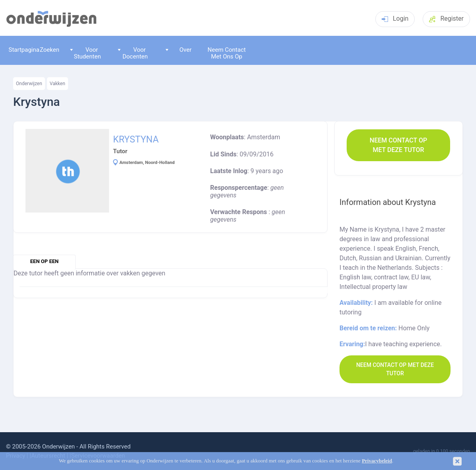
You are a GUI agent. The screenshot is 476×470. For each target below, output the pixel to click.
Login (395, 19)
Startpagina (22, 50)
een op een (44, 261)
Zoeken (50, 50)
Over (179, 50)
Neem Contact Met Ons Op (227, 53)
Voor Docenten (133, 53)
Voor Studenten (86, 53)
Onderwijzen (29, 84)
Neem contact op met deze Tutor (398, 145)
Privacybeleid (377, 461)
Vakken (58, 84)
